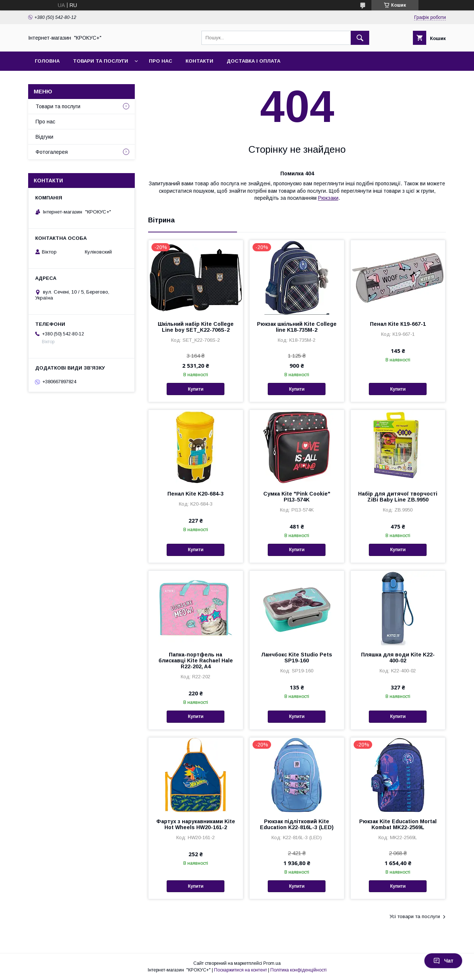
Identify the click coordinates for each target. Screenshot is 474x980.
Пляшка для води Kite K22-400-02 (398, 658)
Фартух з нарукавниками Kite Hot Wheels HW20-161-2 (196, 824)
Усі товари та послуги (415, 916)
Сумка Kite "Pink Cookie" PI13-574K (297, 497)
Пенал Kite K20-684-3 (196, 494)
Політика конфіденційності (298, 970)
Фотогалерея (52, 152)
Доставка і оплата (253, 61)
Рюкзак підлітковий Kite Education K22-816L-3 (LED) (297, 824)
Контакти (199, 61)
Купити (196, 389)
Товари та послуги (101, 61)
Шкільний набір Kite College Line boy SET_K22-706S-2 (196, 327)
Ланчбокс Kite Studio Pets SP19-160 (297, 658)
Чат (443, 961)
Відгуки (44, 137)
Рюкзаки (328, 198)
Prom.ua (272, 963)
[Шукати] (360, 38)
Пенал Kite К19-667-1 (398, 324)
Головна (47, 61)
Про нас (161, 61)
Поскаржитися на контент (241, 970)
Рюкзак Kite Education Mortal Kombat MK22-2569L (398, 824)
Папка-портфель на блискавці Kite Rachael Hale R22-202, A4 (196, 660)
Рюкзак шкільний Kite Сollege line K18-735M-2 (297, 327)
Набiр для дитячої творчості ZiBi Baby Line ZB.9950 (398, 497)
